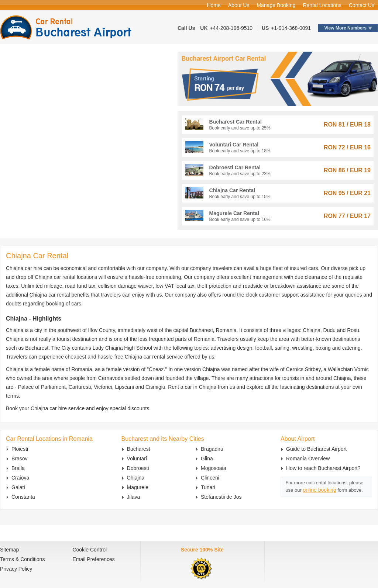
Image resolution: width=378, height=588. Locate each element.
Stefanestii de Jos (221, 497)
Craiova (20, 478)
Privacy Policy (16, 569)
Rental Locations (322, 5)
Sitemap (9, 550)
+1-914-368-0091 (291, 28)
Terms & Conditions (22, 559)
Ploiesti (20, 449)
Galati (18, 487)
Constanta (23, 497)
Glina (207, 459)
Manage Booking (276, 5)
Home (214, 5)
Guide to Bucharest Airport (316, 449)
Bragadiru (212, 449)
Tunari (208, 487)
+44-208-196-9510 (231, 28)
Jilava (134, 497)
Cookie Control (90, 550)
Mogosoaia (214, 468)
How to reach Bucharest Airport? (323, 468)
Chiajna (136, 478)
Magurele (138, 487)
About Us (239, 5)
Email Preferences (93, 559)
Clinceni (210, 478)
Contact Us (362, 5)
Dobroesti (138, 468)
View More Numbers (346, 28)
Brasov (20, 459)
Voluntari (137, 459)
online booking (319, 490)
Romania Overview (308, 459)
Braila (18, 468)
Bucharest (139, 449)
